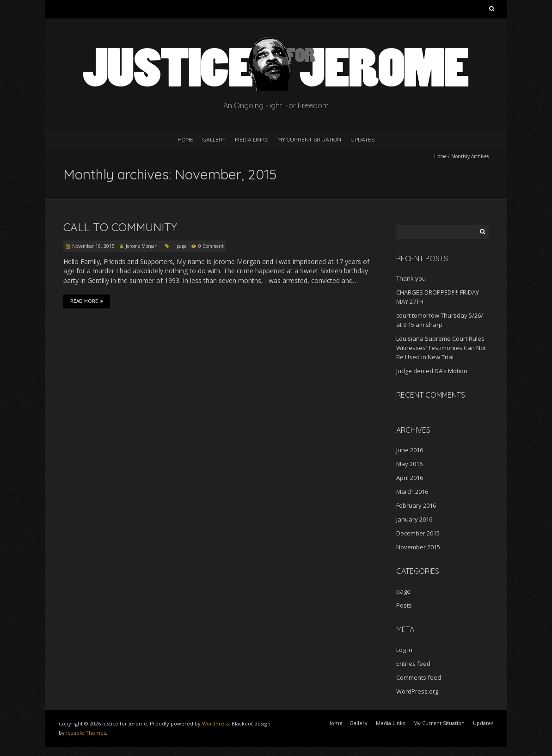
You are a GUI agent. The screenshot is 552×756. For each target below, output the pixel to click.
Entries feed (413, 664)
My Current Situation (309, 139)
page (181, 246)
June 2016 (410, 450)
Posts (404, 605)
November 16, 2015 (93, 246)
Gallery (214, 139)
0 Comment (211, 246)
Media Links (251, 139)
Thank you (411, 278)
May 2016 (409, 464)
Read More (87, 301)
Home (185, 139)
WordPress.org (417, 691)
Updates (362, 139)
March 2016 (412, 492)
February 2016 (416, 505)
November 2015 (418, 547)
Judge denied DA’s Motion (432, 371)
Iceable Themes (86, 733)
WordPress (215, 723)
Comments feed (419, 677)
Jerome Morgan (142, 246)
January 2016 (414, 519)
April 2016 (410, 478)
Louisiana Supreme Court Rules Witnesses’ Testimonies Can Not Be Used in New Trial (441, 348)
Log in (404, 650)
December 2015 (418, 533)
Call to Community (120, 227)
